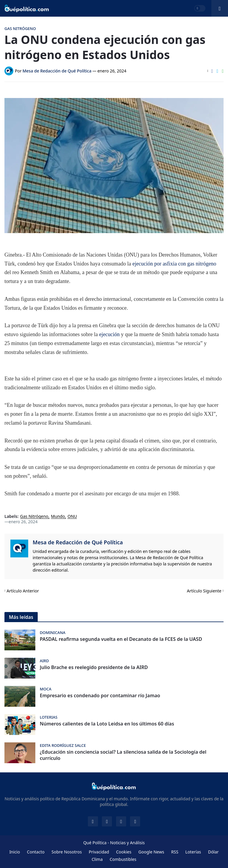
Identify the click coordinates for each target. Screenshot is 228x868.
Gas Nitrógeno (34, 517)
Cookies (124, 852)
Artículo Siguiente (204, 591)
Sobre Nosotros (67, 852)
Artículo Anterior (23, 591)
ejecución (110, 334)
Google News (151, 852)
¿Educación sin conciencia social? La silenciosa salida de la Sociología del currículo (123, 755)
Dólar (213, 852)
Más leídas (21, 617)
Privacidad (99, 852)
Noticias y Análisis (128, 843)
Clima (97, 859)
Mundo (58, 517)
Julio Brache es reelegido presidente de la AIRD (94, 667)
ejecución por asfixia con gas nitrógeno (174, 264)
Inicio (15, 852)
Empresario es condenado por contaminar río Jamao (100, 696)
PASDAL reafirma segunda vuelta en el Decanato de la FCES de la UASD (121, 639)
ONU (72, 517)
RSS (175, 852)
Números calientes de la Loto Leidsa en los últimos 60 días (107, 724)
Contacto (36, 852)
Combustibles (123, 859)
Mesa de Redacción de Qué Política (78, 542)
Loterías (193, 852)
